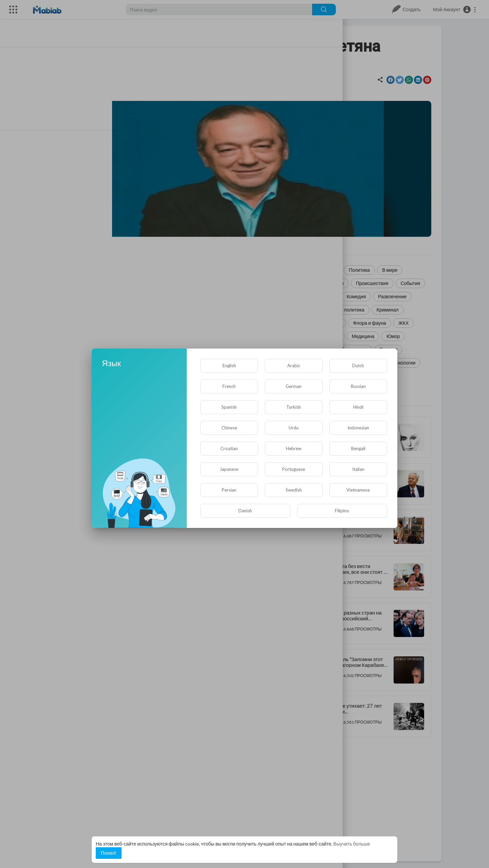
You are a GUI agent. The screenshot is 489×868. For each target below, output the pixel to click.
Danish (245, 511)
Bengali (358, 448)
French (229, 386)
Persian (229, 490)
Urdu (294, 428)
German (294, 386)
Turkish (294, 407)
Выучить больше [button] (352, 844)
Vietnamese (358, 490)
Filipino (342, 511)
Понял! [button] (109, 853)
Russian (358, 386)
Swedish (294, 490)
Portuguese (294, 469)
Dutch (358, 366)
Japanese (229, 469)
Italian (358, 469)
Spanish (229, 407)
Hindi (358, 407)
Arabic (294, 366)
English (229, 366)
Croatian (229, 448)
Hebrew (294, 448)
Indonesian (358, 428)
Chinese (229, 428)
